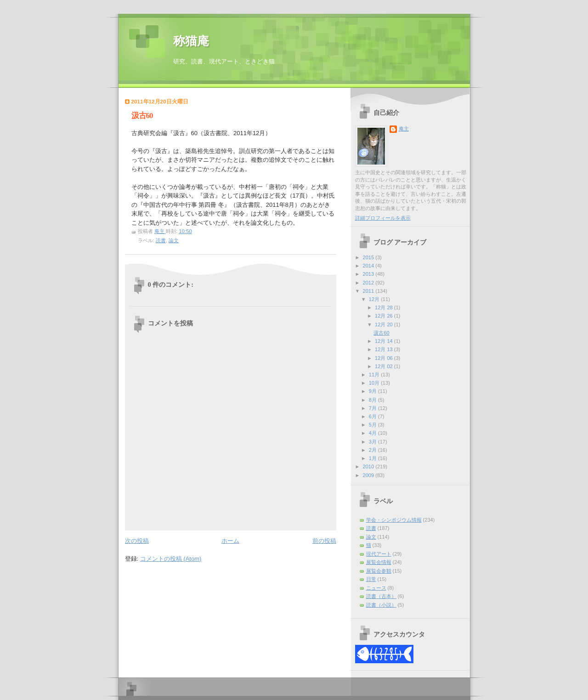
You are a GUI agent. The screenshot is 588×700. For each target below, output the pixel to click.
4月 (373, 433)
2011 (369, 291)
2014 (369, 266)
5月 (373, 425)
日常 (371, 579)
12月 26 (384, 316)
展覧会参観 (379, 571)
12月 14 (384, 341)
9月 (373, 391)
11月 (375, 375)
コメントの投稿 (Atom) (171, 559)
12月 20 (384, 324)
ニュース (376, 588)
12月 (375, 299)
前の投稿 (324, 541)
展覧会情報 (379, 562)
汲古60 (381, 333)
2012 (369, 283)
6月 (373, 416)
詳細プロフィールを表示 (383, 218)
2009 (369, 475)
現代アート (379, 554)
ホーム (230, 541)
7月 (373, 408)
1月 (373, 458)
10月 (375, 383)
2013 (369, 274)
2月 (373, 450)
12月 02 (384, 366)
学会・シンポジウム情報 (394, 520)
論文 (174, 240)
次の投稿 (137, 541)
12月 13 (384, 349)
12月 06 (384, 358)
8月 (373, 400)
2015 (369, 257)
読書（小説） (381, 605)
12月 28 (384, 307)
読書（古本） (381, 596)
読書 (161, 240)
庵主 (404, 129)
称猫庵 (191, 41)
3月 (373, 442)
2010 (369, 467)
